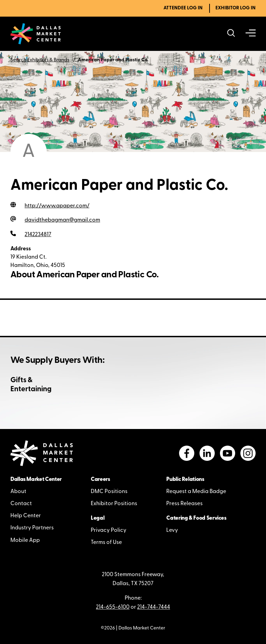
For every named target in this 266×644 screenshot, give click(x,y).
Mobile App (25, 540)
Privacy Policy (109, 530)
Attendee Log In (183, 8)
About (18, 492)
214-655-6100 (113, 607)
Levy (172, 530)
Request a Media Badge (196, 492)
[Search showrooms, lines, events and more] (231, 34)
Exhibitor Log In (236, 8)
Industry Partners (32, 528)
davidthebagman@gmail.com (62, 220)
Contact (21, 504)
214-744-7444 (154, 607)
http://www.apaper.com (57, 206)
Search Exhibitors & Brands (40, 60)
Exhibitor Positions (114, 504)
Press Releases (184, 504)
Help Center (26, 516)
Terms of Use (106, 543)
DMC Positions (109, 492)
